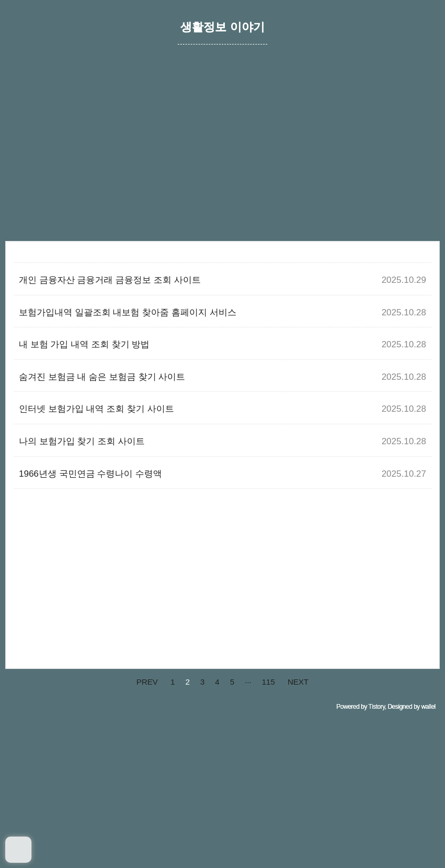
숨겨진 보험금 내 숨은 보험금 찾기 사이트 (102, 377)
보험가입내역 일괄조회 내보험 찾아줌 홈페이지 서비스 (128, 312)
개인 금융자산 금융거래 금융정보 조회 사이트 (110, 280)
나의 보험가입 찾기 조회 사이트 (82, 441)
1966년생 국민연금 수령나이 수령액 (90, 474)
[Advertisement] (222, 155)
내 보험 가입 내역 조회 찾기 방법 (84, 344)
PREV (147, 682)
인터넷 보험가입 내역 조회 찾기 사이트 (96, 409)
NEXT (298, 682)
